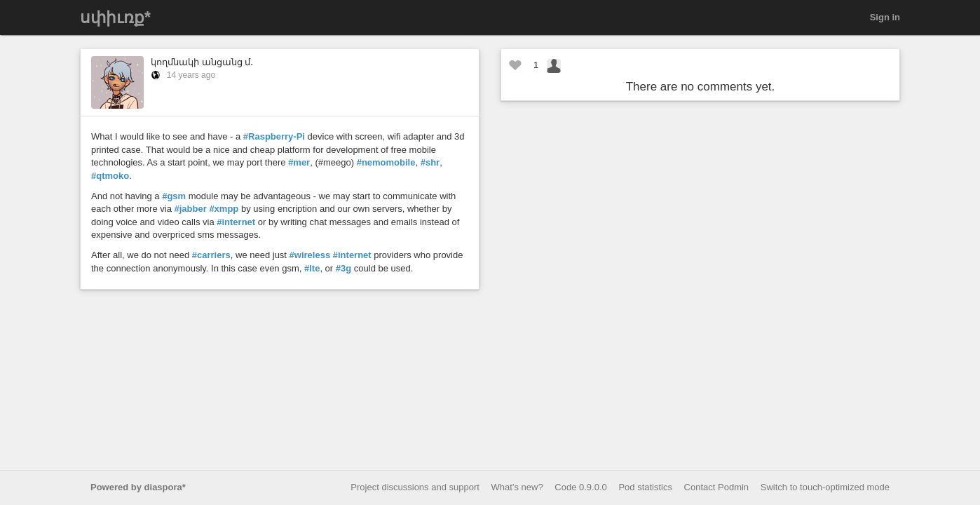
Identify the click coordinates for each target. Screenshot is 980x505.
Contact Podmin (717, 487)
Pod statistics (645, 487)
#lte (312, 268)
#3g (343, 268)
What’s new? (517, 487)
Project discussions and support (415, 487)
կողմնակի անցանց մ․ (202, 62)
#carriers (211, 255)
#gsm (174, 196)
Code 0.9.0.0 (580, 487)
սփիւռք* (115, 18)
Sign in (885, 17)
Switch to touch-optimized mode (825, 487)
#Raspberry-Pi (274, 136)
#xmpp (224, 209)
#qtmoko (110, 176)
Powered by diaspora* (138, 487)
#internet (236, 222)
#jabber (191, 209)
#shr (430, 162)
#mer (299, 162)
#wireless (310, 255)
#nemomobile (386, 162)
